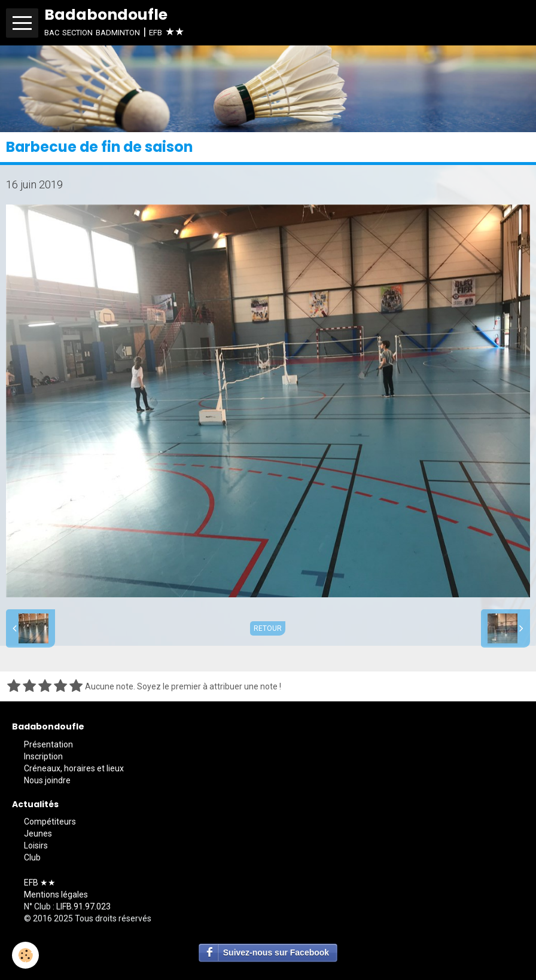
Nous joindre (47, 780)
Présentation (48, 744)
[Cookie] (25, 955)
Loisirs (36, 845)
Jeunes (38, 834)
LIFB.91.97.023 (83, 906)
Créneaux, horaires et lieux (74, 768)
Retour (268, 628)
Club (32, 857)
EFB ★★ (40, 883)
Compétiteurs (50, 822)
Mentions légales (56, 894)
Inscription (43, 756)
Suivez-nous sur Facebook (276, 952)
